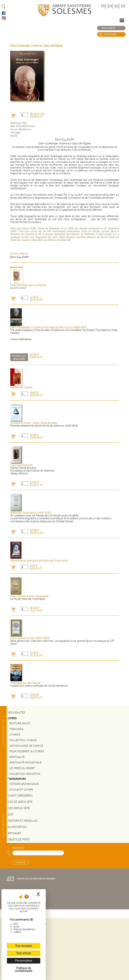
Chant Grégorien (20, 796)
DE (123, 6)
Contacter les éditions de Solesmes (36, 879)
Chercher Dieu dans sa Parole (28, 285)
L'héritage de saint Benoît (25, 683)
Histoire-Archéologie (24, 784)
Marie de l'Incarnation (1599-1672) (31, 513)
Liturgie (15, 735)
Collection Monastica (25, 774)
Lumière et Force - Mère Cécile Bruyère (34, 423)
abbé (53, 204)
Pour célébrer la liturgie (27, 751)
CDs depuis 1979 (19, 808)
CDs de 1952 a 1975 (20, 802)
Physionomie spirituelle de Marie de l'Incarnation (39, 561)
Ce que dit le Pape (21, 790)
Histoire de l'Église (21, 387)
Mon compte (108, 28)
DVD (10, 814)
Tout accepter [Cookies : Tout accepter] (24, 946)
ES (116, 6)
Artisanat (14, 833)
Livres (12, 718)
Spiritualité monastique (25, 763)
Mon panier (110, 34)
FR (103, 6)
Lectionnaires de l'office (26, 746)
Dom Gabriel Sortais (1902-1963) (30, 638)
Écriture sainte (20, 723)
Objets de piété (19, 840)
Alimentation (17, 827)
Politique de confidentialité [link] (24, 969)
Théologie (16, 729)
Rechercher (18, 848)
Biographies (18, 779)
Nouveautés (16, 713)
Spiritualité (17, 757)
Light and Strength (21, 465)
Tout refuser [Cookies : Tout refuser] (24, 953)
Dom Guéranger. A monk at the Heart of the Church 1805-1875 (48, 327)
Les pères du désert (22, 768)
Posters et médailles (23, 821)
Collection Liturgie (23, 740)
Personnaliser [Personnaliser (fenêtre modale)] (24, 961)
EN (110, 6)
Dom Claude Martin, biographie (29, 596)
